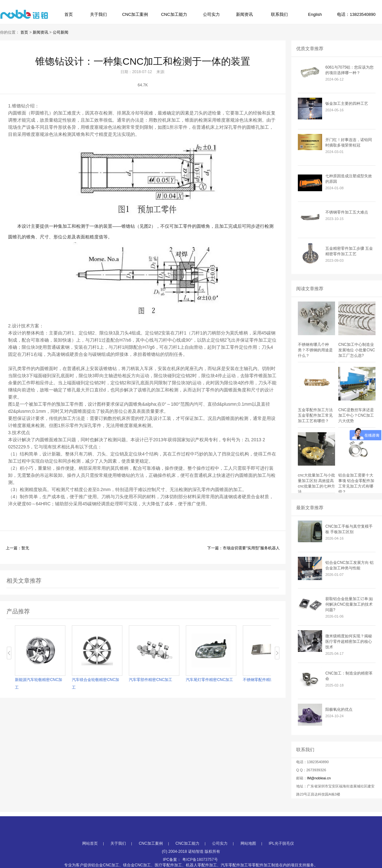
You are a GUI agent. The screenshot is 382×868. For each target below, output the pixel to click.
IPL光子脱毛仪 (281, 859)
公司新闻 (61, 32)
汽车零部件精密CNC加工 (151, 680)
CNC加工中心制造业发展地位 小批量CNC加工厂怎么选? (357, 350)
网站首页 (90, 859)
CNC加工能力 (174, 14)
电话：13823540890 (356, 14)
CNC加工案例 (135, 14)
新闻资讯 (244, 14)
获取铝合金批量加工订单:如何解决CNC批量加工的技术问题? (349, 604)
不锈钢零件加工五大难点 (347, 212)
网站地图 (248, 859)
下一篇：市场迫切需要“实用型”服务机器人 (243, 548)
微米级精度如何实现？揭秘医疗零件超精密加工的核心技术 (349, 642)
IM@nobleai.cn (319, 778)
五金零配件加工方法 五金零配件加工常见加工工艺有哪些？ (315, 415)
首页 (69, 14)
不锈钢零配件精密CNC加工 (267, 680)
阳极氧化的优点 (339, 709)
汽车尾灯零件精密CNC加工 (210, 680)
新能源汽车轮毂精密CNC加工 (39, 684)
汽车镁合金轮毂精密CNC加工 (96, 684)
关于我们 (98, 14)
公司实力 (211, 14)
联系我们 (279, 14)
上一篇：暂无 (17, 548)
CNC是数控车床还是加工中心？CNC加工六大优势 (356, 415)
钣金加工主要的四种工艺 (347, 104)
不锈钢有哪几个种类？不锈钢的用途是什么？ (315, 350)
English (315, 14)
